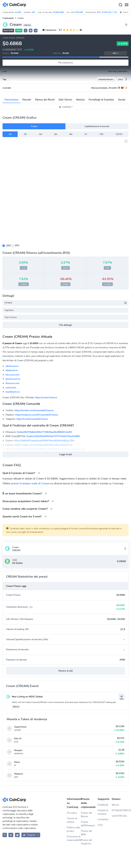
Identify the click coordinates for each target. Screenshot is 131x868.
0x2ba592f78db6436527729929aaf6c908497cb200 (44, 432)
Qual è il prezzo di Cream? (21, 473)
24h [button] (116, 53)
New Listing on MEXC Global (24, 697)
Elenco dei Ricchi (45, 100)
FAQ (100, 825)
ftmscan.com (12, 383)
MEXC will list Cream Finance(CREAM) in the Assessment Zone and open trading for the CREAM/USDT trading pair (64, 702)
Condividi (65, 107)
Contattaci (103, 819)
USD (8, 246)
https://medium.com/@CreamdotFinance (37, 415)
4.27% (123, 44)
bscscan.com (12, 375)
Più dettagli (65, 325)
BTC (17, 246)
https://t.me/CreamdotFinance (32, 419)
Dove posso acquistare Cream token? (28, 501)
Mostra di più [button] (65, 671)
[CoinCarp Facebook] (11, 835)
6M (71, 134)
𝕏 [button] (26, 31)
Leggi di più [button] (65, 454)
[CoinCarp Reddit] (17, 835)
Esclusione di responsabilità (74, 838)
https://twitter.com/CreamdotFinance (34, 410)
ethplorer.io (12, 370)
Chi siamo (72, 813)
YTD (101, 134)
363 (33, 12)
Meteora (18, 774)
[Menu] (126, 5)
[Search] (120, 5)
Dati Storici (65, 100)
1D (10, 134)
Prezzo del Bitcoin (86, 815)
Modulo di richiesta (103, 812)
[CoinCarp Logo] (15, 5)
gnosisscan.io (13, 379)
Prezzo (34, 126)
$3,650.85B (58, 12)
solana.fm (11, 388)
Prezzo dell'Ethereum (88, 824)
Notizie (80, 100)
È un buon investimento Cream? (25, 493)
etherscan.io (12, 366)
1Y (86, 134)
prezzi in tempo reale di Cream (30, 483)
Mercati (27, 100)
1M (40, 134)
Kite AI (18, 739)
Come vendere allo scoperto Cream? (28, 509)
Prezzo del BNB (86, 833)
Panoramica (11, 100)
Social (122, 100)
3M (56, 134)
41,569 (18, 12)
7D (25, 134)
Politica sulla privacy (73, 829)
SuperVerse (20, 727)
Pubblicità (103, 805)
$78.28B (79, 12)
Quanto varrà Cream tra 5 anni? (25, 516)
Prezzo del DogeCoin (86, 842)
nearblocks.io (13, 392)
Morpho (18, 750)
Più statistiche (66, 63)
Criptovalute (8, 18)
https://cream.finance (46, 398)
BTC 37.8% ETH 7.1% (107, 12)
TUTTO (119, 134)
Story (17, 762)
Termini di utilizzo (72, 820)
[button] (31, 31)
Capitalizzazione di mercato (97, 126)
